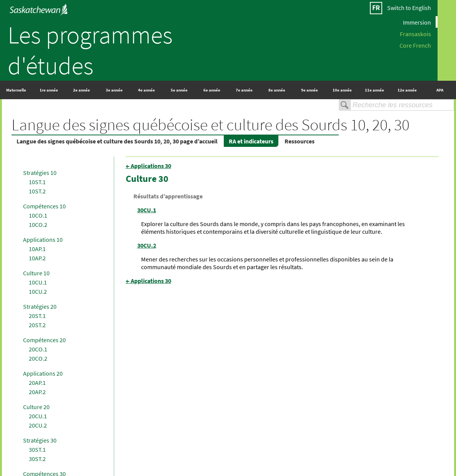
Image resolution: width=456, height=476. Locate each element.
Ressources (300, 141)
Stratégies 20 (40, 306)
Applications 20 (43, 373)
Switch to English (409, 8)
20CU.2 (38, 425)
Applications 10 (43, 240)
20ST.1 (37, 316)
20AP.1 (37, 383)
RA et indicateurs (251, 141)
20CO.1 (38, 349)
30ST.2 (37, 459)
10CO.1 (38, 215)
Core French (415, 45)
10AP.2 (37, 258)
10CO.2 (38, 225)
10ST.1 (37, 182)
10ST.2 (37, 191)
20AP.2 (37, 392)
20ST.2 (37, 325)
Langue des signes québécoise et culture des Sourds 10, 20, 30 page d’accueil (117, 141)
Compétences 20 (44, 340)
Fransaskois (415, 33)
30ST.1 (37, 449)
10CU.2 (38, 291)
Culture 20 (36, 407)
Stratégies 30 (40, 440)
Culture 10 (36, 273)
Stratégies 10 (40, 173)
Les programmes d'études (90, 50)
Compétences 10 (44, 206)
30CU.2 (147, 245)
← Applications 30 (148, 166)
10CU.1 (38, 282)
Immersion (417, 22)
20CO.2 (38, 358)
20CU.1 (38, 416)
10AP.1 (37, 249)
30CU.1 (147, 210)
